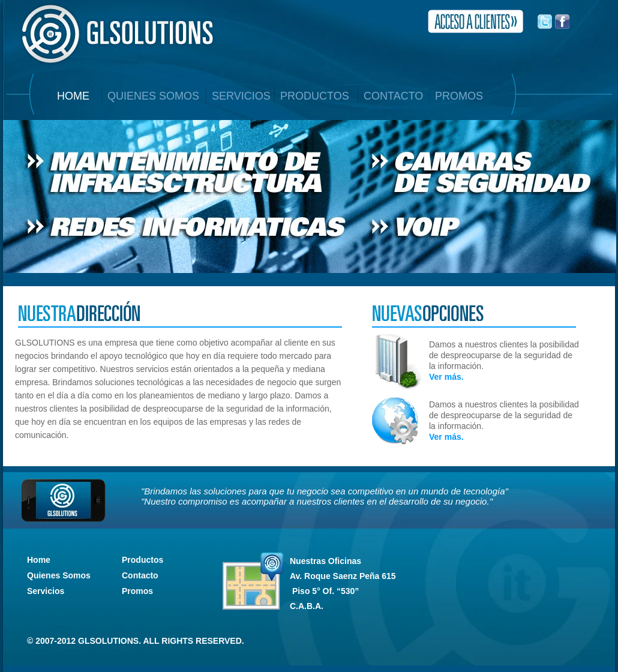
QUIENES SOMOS (153, 96)
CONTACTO (393, 96)
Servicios (46, 591)
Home (39, 560)
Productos (142, 560)
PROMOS (459, 96)
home (73, 96)
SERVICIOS (241, 96)
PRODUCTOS (315, 96)
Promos (137, 591)
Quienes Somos (59, 575)
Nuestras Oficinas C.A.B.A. (343, 583)
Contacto (140, 575)
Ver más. (446, 377)
